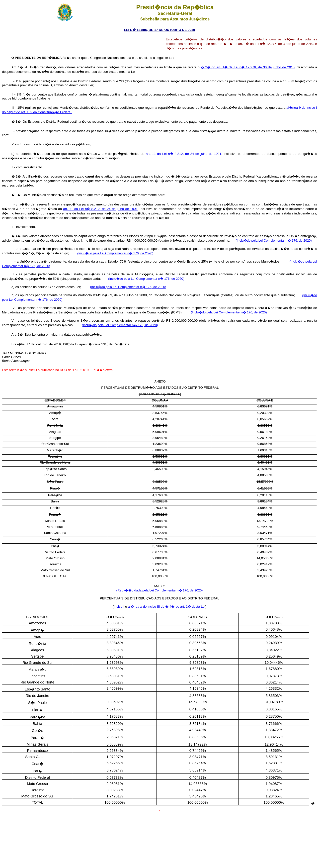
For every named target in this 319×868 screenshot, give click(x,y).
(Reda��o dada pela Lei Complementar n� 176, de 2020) (160, 590)
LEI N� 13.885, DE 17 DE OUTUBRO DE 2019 (160, 30)
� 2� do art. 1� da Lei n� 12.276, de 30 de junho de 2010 (248, 67)
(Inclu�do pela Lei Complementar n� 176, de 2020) (274, 241)
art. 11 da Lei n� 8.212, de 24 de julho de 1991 (184, 154)
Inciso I (119, 607)
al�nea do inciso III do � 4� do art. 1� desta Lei (167, 607)
